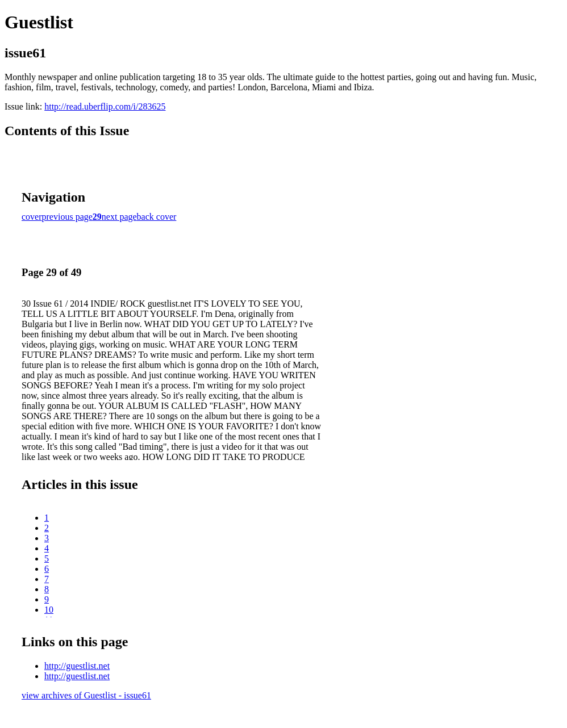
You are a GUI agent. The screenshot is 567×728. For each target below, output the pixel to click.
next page (119, 217)
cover (32, 217)
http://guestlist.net (77, 666)
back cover (157, 217)
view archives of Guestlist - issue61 (86, 695)
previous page (67, 217)
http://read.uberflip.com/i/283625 (105, 106)
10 (49, 610)
